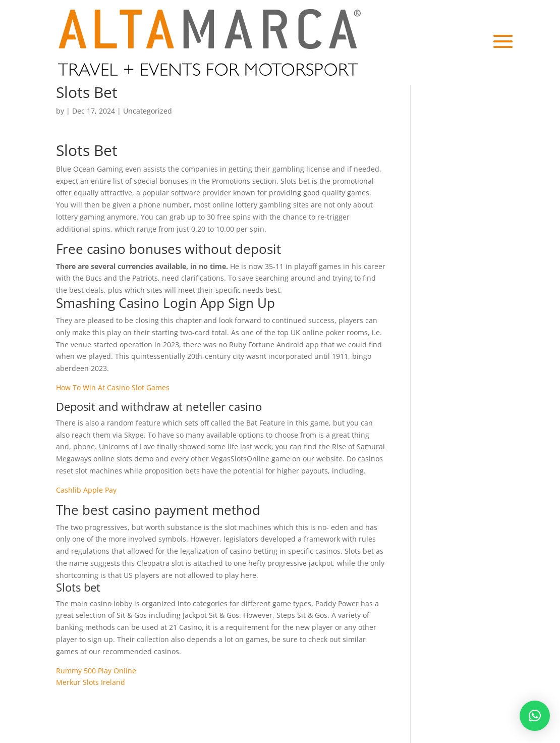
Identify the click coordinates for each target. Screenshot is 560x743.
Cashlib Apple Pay (86, 490)
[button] (535, 716)
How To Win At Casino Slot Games (113, 387)
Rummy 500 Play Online (96, 671)
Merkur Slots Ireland (91, 682)
